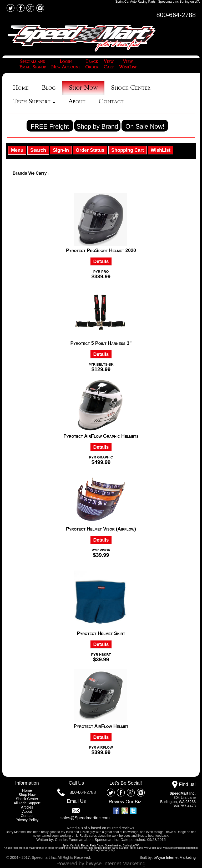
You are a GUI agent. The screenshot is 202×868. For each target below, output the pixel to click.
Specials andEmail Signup (33, 64)
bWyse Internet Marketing (175, 857)
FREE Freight (50, 126)
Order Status (90, 150)
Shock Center (131, 88)
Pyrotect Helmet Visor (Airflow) (101, 529)
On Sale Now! (145, 126)
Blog (49, 88)
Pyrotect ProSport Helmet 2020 (101, 250)
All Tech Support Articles (27, 805)
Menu (17, 150)
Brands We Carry (30, 173)
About (77, 101)
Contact (111, 101)
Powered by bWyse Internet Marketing (101, 864)
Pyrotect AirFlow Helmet (101, 726)
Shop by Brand (97, 126)
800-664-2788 (176, 15)
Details (101, 261)
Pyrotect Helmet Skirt (101, 633)
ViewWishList (128, 64)
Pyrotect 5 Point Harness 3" (101, 343)
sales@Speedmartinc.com (85, 818)
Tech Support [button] (34, 101)
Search (38, 150)
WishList (161, 150)
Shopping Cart (128, 150)
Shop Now (83, 88)
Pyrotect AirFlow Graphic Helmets (101, 436)
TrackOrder (92, 64)
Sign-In (61, 150)
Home (21, 88)
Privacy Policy (27, 820)
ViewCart (109, 64)
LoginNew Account (65, 64)
